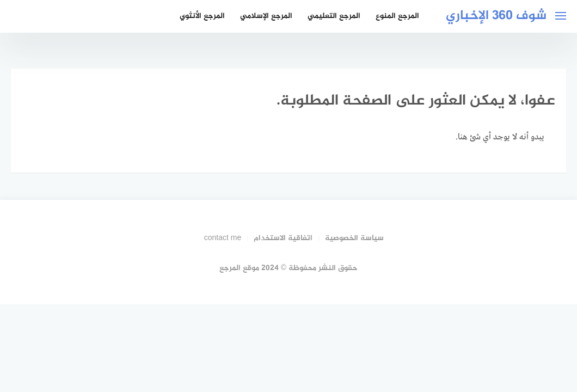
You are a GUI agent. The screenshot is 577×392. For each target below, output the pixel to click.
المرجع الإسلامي (266, 16)
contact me (223, 238)
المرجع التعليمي (334, 16)
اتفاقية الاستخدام (283, 238)
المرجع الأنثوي (202, 16)
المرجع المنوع (397, 16)
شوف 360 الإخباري (496, 16)
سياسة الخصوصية (354, 238)
